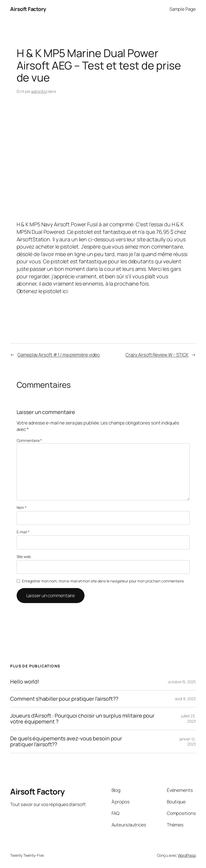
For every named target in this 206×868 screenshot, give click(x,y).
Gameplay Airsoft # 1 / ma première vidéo (59, 355)
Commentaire (29, 440)
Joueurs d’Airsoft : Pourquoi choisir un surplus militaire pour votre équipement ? (82, 719)
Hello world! (25, 682)
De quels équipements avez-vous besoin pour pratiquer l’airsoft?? (66, 741)
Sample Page (183, 9)
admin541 (39, 91)
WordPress (187, 855)
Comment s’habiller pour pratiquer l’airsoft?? (64, 699)
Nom (22, 507)
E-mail (23, 532)
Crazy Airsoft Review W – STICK (157, 355)
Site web (24, 557)
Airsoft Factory (28, 9)
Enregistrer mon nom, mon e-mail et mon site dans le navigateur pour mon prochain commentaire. (103, 581)
